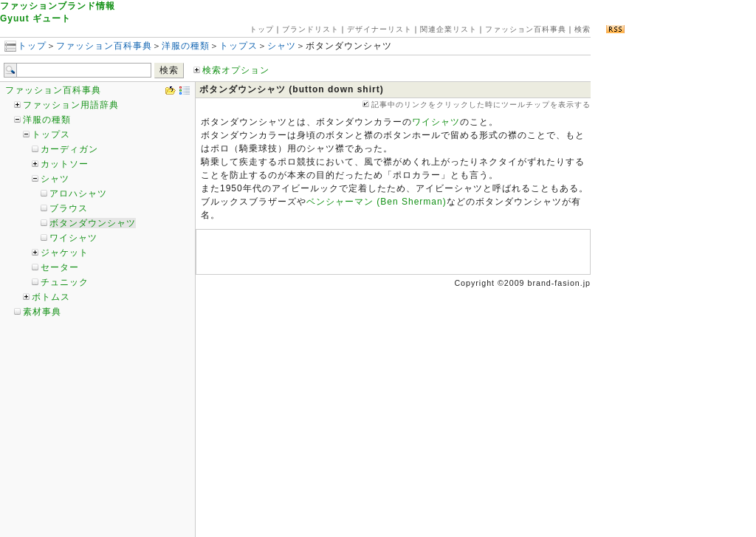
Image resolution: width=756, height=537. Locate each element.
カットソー (65, 164)
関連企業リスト (449, 29)
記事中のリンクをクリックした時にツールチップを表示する (477, 105)
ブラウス (69, 208)
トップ (262, 29)
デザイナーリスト (379, 29)
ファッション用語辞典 (71, 105)
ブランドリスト (310, 29)
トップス (238, 46)
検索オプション (231, 70)
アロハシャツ (78, 194)
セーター (60, 267)
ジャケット (65, 253)
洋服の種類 (186, 46)
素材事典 (42, 312)
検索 (583, 29)
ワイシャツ (73, 238)
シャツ (282, 46)
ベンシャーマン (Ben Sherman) (377, 202)
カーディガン (69, 149)
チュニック (65, 282)
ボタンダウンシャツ (93, 223)
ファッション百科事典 (526, 29)
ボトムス (51, 297)
